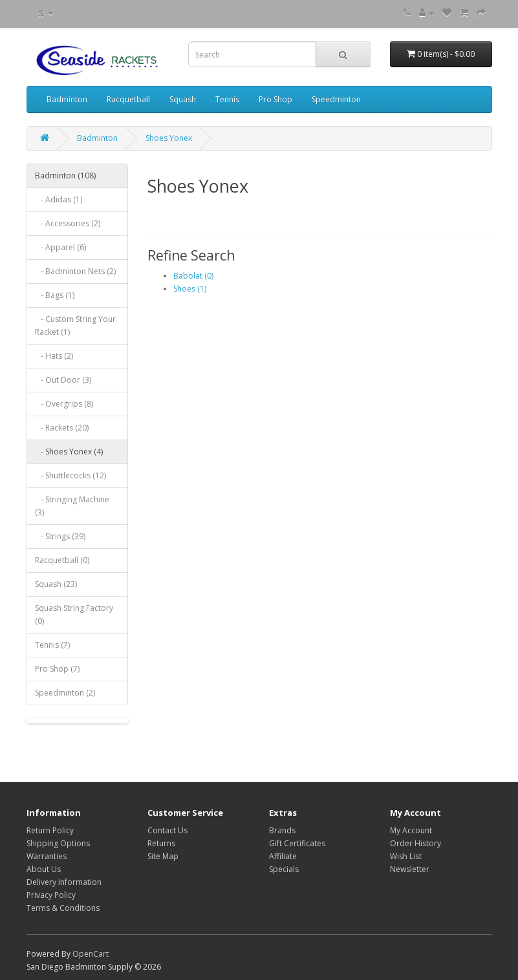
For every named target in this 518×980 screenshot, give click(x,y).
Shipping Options (58, 843)
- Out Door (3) (63, 380)
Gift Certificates (297, 843)
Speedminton (336, 99)
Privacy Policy (51, 895)
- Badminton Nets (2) (75, 271)
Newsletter (410, 869)
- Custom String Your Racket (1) (75, 325)
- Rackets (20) (62, 428)
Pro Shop (275, 99)
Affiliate (283, 856)
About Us (44, 869)
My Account (411, 830)
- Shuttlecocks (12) (70, 475)
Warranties (47, 856)
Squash (183, 99)
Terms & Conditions (63, 908)
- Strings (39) (60, 536)
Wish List (406, 856)
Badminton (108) (65, 176)
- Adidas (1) (59, 199)
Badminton (67, 99)
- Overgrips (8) (64, 404)
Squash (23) (56, 584)
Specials (284, 869)
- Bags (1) (55, 295)
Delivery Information (64, 882)
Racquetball (128, 99)
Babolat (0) (193, 276)
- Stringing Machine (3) (72, 506)
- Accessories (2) (68, 223)
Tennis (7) (52, 645)
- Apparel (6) (60, 247)
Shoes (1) (190, 289)
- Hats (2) (54, 356)
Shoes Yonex (169, 138)
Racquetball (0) (62, 560)
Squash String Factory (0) (74, 614)
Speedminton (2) (65, 693)
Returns (161, 843)
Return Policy (50, 830)
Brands (282, 830)
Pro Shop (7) (57, 669)
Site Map (163, 856)
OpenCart (91, 954)
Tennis (227, 99)
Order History (415, 843)
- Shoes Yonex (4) (69, 452)
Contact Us (167, 830)
